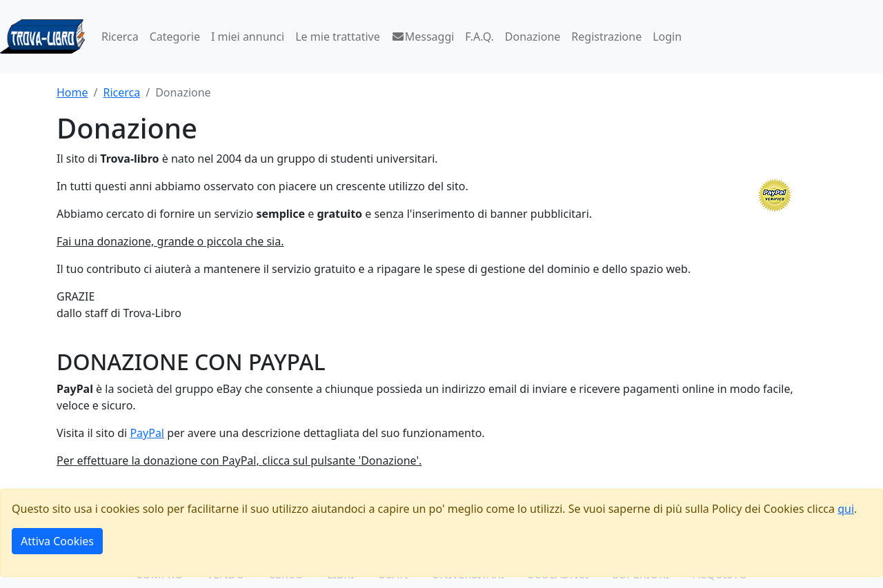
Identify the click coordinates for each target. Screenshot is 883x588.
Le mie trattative (337, 37)
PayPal (147, 433)
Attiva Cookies (57, 541)
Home (72, 92)
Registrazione (606, 37)
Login (667, 37)
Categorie (175, 37)
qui (846, 509)
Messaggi (423, 37)
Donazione (533, 37)
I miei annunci (248, 37)
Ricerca (120, 37)
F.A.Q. (479, 37)
